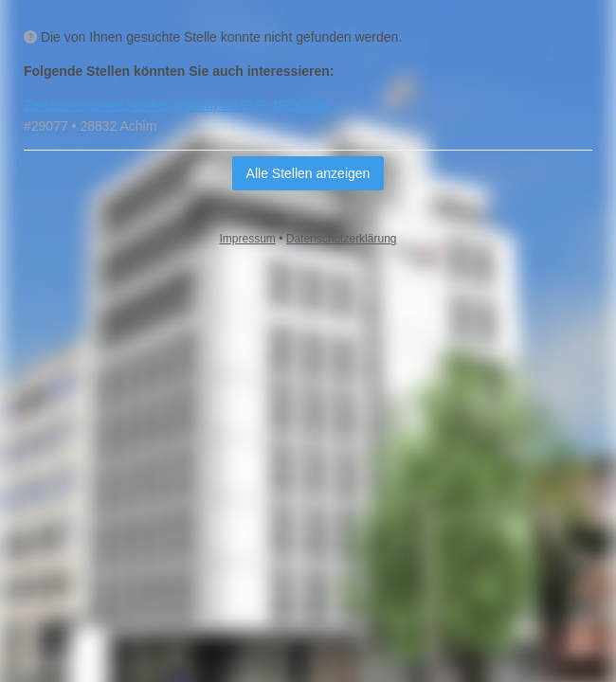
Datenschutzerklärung (342, 239)
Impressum (248, 239)
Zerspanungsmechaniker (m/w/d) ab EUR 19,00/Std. (178, 105)
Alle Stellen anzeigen (308, 173)
